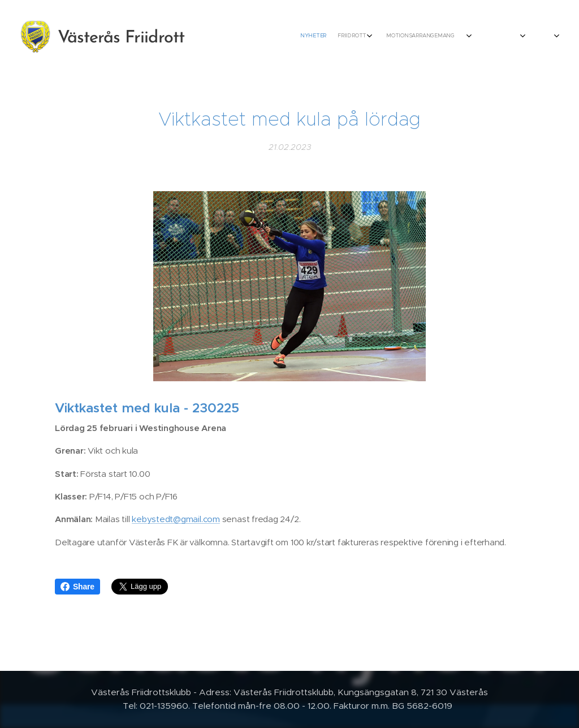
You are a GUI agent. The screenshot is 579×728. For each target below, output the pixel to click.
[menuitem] (346, 37)
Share (77, 587)
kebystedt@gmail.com (176, 519)
